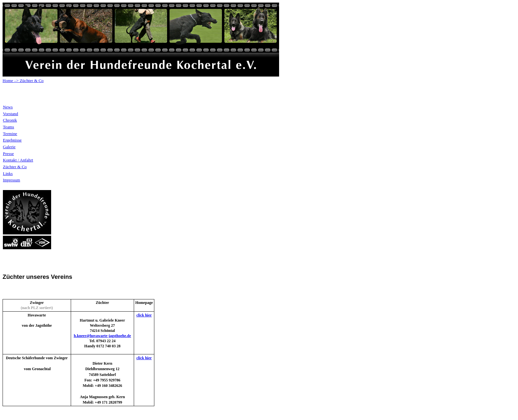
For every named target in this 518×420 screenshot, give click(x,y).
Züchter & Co (31, 81)
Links (8, 173)
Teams (9, 127)
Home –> (11, 81)
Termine (10, 134)
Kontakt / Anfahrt (18, 160)
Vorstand (10, 114)
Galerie (9, 147)
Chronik (10, 120)
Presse (8, 154)
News (8, 107)
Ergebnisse (12, 140)
